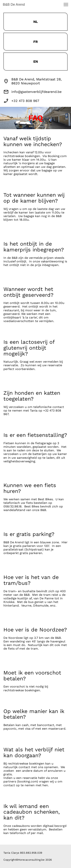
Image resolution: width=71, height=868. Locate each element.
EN (36, 61)
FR (35, 42)
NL (36, 22)
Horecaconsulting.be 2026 (35, 860)
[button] (66, 5)
